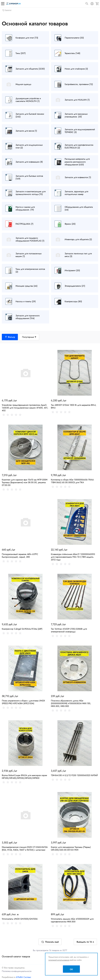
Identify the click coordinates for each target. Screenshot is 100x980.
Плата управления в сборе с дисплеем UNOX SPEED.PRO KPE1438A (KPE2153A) (23, 702)
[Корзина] (97, 4)
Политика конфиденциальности (17, 971)
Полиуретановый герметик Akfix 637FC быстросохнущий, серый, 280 (20, 556)
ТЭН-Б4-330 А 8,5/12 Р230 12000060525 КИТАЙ (74, 775)
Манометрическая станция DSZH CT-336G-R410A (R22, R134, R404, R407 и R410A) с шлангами (25, 848)
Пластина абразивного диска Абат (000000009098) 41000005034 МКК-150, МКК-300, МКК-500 (71, 703)
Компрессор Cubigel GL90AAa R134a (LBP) (22, 629)
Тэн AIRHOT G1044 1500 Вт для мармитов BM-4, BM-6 (74, 406)
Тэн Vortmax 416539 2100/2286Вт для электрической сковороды (69, 630)
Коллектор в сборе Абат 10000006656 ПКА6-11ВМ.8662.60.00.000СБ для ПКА (73, 481)
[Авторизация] (92, 4)
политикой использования (59, 960)
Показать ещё (50, 942)
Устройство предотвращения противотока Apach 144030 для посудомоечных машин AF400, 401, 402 (25, 408)
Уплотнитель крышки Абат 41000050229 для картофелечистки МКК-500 (72, 920)
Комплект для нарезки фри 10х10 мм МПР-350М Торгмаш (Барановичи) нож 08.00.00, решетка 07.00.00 (25, 482)
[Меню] (3, 4)
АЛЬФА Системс (23, 977)
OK (71, 969)
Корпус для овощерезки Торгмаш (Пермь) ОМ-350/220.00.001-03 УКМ (71, 848)
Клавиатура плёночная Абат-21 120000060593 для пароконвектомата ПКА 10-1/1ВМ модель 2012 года (73, 557)
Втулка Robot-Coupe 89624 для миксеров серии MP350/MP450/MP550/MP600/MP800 (24, 777)
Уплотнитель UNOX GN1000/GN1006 (20, 919)
